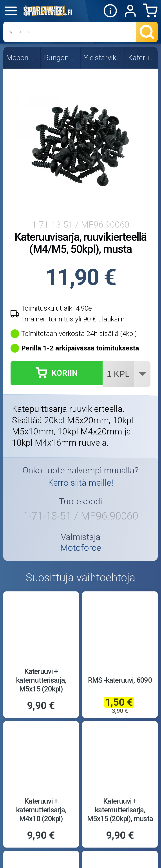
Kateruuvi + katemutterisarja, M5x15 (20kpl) (41, 680)
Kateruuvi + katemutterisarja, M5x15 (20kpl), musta (120, 810)
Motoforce (81, 548)
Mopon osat (22, 58)
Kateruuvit (142, 58)
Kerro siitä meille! (81, 483)
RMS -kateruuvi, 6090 (120, 680)
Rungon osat (61, 58)
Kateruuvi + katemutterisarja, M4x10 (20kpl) (41, 810)
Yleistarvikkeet (103, 58)
